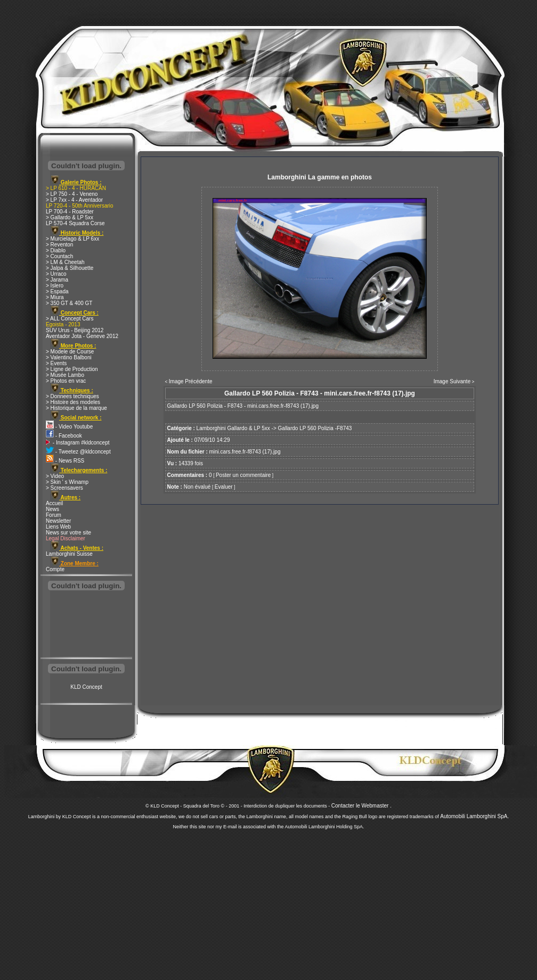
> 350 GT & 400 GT (69, 303)
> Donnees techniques (72, 396)
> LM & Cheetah (65, 262)
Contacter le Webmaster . (361, 806)
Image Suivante (452, 381)
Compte (55, 569)
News (52, 509)
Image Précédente (191, 381)
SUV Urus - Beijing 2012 (75, 330)
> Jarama (57, 280)
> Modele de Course (70, 352)
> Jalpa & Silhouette (70, 268)
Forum (54, 515)
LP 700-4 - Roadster (70, 212)
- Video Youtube (69, 427)
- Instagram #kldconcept (78, 443)
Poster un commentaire (243, 475)
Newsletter (58, 521)
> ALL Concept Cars (70, 319)
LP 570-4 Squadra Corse (75, 223)
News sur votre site (68, 533)
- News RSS (65, 461)
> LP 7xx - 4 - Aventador (74, 200)
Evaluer (224, 487)
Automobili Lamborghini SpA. (474, 816)
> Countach (59, 256)
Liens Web (58, 527)
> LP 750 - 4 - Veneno (72, 194)
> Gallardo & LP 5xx (70, 217)
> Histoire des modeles (73, 402)
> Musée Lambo (65, 375)
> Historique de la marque (76, 408)
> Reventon (59, 245)
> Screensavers (64, 488)
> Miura (55, 297)
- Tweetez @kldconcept (78, 452)
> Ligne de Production (72, 369)
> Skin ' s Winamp (67, 482)
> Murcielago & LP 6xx (72, 239)
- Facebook (64, 436)
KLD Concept (86, 687)
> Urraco (56, 274)
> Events (56, 363)
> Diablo (56, 250)
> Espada (57, 291)
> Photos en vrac (66, 381)
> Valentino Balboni (69, 357)
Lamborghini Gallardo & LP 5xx (233, 428)
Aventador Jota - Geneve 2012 (82, 336)
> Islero (55, 286)
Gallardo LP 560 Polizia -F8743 (315, 428)
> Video (55, 476)
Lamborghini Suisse (69, 554)
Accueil (54, 503)
